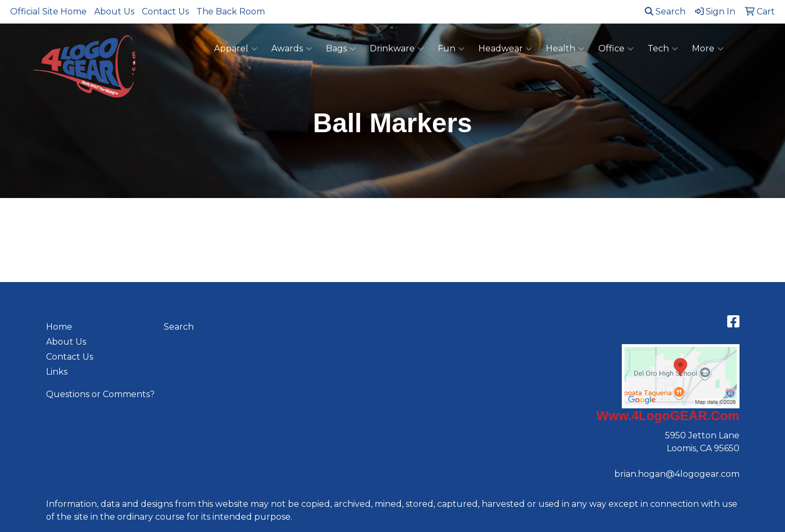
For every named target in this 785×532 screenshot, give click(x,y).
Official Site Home (48, 12)
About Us (114, 12)
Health (565, 49)
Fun (451, 49)
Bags (341, 49)
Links (57, 372)
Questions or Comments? (100, 394)
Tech (663, 49)
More (708, 49)
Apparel (236, 49)
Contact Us (165, 12)
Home (59, 327)
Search (665, 12)
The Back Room (231, 12)
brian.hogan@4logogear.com (677, 474)
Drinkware (397, 49)
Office (616, 49)
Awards (292, 49)
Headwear (505, 49)
